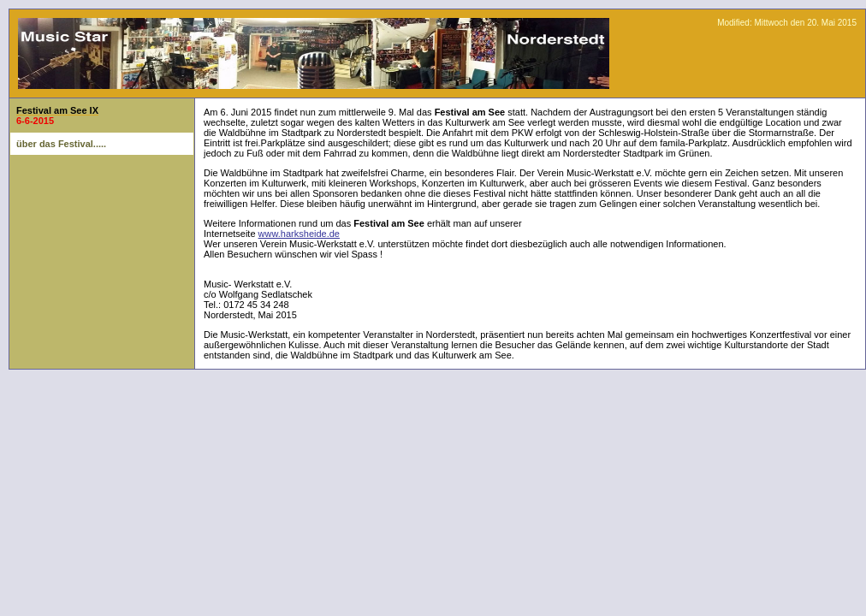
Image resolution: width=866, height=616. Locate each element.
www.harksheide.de (299, 234)
